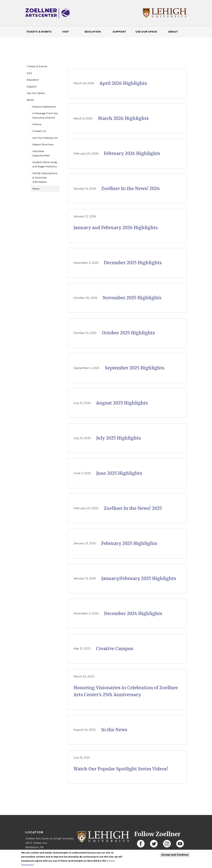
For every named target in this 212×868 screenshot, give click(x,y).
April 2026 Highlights (123, 83)
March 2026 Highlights (123, 118)
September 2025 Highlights (135, 368)
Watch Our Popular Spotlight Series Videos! (121, 769)
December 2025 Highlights (133, 263)
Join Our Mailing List (45, 138)
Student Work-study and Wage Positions (45, 164)
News (36, 189)
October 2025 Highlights (128, 333)
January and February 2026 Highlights (116, 228)
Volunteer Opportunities (41, 153)
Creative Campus (115, 649)
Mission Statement (44, 107)
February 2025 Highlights (129, 543)
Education (93, 32)
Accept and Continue (175, 855)
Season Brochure (43, 144)
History (37, 124)
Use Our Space (146, 32)
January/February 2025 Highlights (139, 578)
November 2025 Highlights (132, 298)
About (173, 32)
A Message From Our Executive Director (45, 116)
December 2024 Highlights (133, 614)
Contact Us (39, 131)
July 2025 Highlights (119, 438)
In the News (114, 730)
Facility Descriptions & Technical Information (45, 178)
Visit (66, 32)
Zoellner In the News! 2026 (130, 189)
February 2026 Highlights (132, 153)
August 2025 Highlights (122, 403)
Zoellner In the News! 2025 (133, 508)
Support (119, 32)
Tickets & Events (39, 32)
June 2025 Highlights (119, 473)
